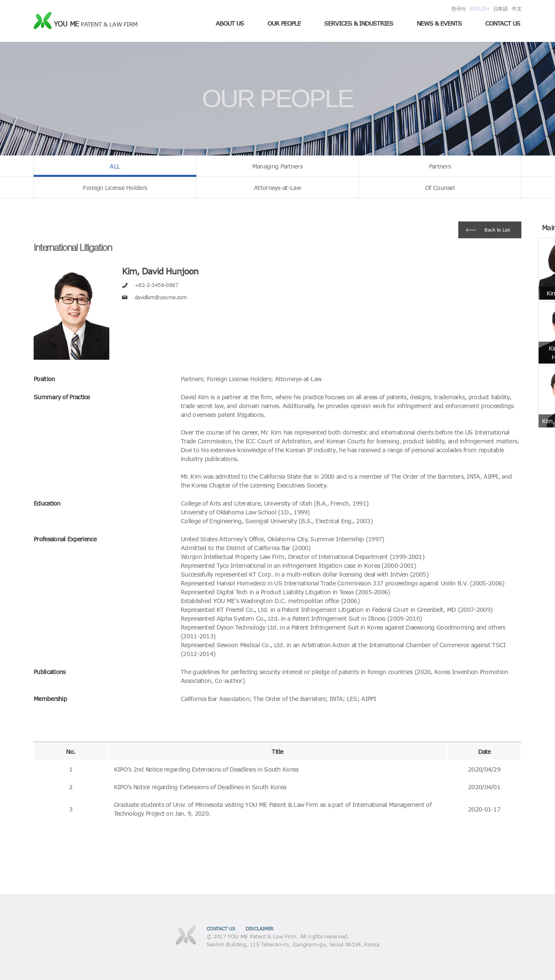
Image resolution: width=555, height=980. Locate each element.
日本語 (500, 9)
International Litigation (73, 247)
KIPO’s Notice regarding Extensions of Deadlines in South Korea (200, 787)
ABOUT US (230, 23)
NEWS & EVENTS (439, 23)
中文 (517, 9)
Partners (440, 166)
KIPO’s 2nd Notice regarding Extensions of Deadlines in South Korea (206, 769)
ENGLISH (479, 9)
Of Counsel (440, 188)
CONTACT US (503, 23)
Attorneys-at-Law (277, 188)
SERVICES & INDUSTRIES (359, 23)
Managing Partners (277, 166)
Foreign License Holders (115, 188)
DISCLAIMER (260, 929)
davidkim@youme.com (161, 297)
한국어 (458, 9)
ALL (115, 166)
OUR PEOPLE (284, 23)
